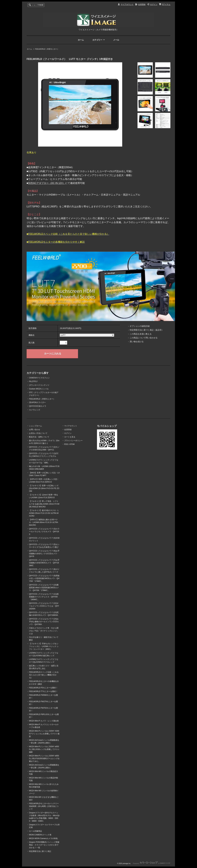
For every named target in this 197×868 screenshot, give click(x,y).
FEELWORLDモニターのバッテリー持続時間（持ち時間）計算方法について (44, 806)
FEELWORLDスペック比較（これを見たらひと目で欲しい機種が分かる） (44, 675)
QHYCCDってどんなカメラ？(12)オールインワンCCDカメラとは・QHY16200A (44, 606)
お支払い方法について (38, 433)
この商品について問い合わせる (144, 338)
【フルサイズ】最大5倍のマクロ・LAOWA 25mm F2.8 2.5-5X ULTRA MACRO (44, 513)
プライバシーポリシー (73, 441)
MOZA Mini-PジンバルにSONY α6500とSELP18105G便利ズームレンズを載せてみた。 (44, 759)
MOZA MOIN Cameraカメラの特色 (43, 838)
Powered (152, 863)
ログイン (154, 4)
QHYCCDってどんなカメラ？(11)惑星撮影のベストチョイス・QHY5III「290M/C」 (44, 597)
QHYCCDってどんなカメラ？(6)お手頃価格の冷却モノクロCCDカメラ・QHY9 (44, 554)
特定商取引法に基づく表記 (40, 851)
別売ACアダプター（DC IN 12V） (47, 183)
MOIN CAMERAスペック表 (40, 835)
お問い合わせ (35, 430)
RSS (66, 444)
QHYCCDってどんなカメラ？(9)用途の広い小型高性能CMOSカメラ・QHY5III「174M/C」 (44, 578)
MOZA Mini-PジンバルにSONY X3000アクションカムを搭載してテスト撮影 (44, 734)
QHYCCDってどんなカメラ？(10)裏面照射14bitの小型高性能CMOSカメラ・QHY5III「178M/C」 (44, 588)
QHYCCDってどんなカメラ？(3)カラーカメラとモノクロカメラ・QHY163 (44, 532)
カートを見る (70, 437)
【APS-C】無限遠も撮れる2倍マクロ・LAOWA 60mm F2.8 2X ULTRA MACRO (44, 522)
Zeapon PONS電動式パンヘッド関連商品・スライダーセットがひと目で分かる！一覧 (44, 845)
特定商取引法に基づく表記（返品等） (147, 330)
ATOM (72, 444)
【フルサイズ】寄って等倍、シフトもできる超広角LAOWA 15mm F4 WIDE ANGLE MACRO (44, 504)
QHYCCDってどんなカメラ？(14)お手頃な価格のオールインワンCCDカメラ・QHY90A (44, 622)
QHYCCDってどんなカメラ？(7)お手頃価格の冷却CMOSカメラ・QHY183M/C (44, 563)
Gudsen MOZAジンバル (39, 389)
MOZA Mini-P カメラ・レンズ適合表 (44, 721)
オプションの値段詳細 (140, 326)
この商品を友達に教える (141, 334)
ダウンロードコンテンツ (39, 385)
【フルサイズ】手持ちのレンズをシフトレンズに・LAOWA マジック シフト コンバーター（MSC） (44, 646)
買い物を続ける (137, 342)
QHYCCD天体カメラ (38, 406)
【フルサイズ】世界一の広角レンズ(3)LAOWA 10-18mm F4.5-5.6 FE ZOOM (44, 488)
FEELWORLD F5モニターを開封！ (43, 688)
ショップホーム (35, 426)
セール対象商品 (35, 831)
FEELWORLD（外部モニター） (47, 49)
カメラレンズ (35, 410)
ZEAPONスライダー (37, 402)
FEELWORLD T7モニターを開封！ (43, 691)
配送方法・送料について (39, 437)
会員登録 (142, 4)
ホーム (81, 40)
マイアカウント (127, 4)
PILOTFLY (33, 381)
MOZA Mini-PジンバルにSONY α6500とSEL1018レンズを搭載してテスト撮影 (44, 749)
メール (116, 40)
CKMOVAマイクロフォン (39, 378)
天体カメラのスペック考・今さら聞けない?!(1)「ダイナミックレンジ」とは (44, 631)
